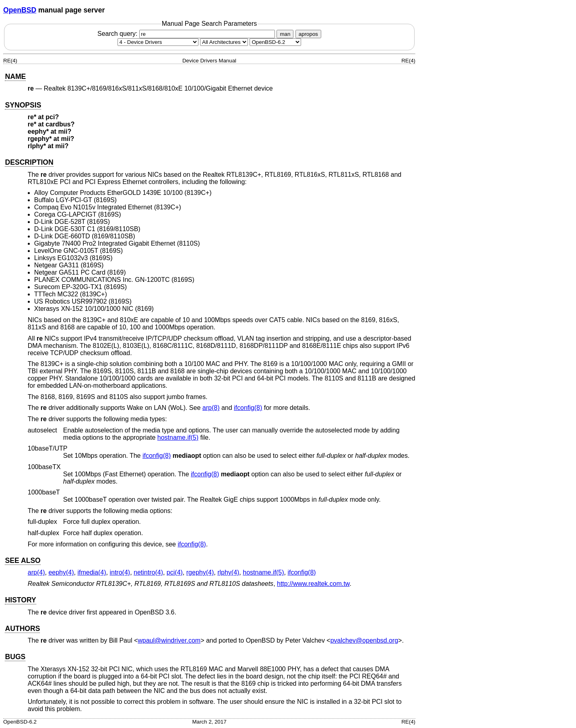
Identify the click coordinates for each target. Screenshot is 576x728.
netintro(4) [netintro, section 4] (148, 572)
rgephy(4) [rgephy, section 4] (200, 572)
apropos (308, 34)
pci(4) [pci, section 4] (175, 572)
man (285, 34)
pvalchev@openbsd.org (364, 640)
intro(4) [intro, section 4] (120, 572)
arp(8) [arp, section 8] (211, 408)
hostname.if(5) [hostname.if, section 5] (178, 437)
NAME (15, 77)
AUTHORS (22, 629)
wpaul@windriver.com (169, 640)
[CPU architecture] (224, 42)
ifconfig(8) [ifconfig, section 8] (248, 408)
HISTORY (20, 600)
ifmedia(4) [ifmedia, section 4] (92, 572)
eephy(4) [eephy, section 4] (61, 572)
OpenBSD (20, 10)
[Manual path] (275, 42)
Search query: (187, 34)
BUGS (15, 657)
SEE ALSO (23, 560)
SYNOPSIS (23, 105)
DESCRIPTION (29, 162)
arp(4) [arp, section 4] (36, 572)
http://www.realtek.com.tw (313, 584)
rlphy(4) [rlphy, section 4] (228, 572)
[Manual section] (158, 42)
